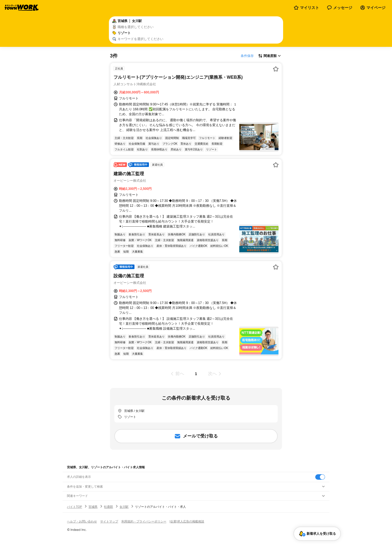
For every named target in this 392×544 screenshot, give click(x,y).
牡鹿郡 (108, 507)
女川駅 (124, 507)
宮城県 (93, 507)
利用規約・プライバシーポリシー (144, 521)
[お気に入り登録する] (276, 69)
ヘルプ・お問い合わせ (82, 521)
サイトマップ (109, 521)
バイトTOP (74, 507)
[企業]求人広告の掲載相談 (187, 521)
